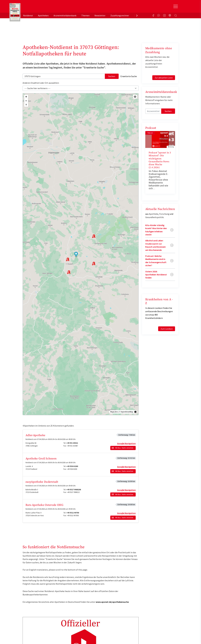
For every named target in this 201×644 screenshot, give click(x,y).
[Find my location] (135, 97)
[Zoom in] (26, 97)
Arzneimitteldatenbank (65, 15)
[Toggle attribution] (135, 412)
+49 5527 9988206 (74, 490)
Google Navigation (126, 443)
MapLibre (114, 412)
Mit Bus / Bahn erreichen (124, 448)
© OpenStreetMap (126, 412)
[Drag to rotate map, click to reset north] (26, 105)
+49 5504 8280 (72, 466)
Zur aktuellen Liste (164, 78)
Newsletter (100, 15)
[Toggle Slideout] (176, 6)
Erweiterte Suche (129, 76)
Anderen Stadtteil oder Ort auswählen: (41, 83)
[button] (76, 255)
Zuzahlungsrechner (120, 15)
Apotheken (43, 15)
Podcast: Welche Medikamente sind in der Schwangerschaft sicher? (156, 261)
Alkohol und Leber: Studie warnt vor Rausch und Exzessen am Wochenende (155, 245)
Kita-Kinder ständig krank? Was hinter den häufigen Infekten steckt (156, 230)
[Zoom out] (26, 101)
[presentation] (137, 15)
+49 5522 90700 (73, 513)
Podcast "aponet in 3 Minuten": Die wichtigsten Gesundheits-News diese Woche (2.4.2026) (160, 160)
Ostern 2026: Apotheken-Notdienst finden (156, 275)
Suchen (112, 76)
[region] (81, 254)
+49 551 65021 (72, 443)
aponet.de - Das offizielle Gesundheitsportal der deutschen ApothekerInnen (41, 7)
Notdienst (28, 15)
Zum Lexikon (167, 329)
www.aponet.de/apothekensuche (112, 602)
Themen (85, 15)
